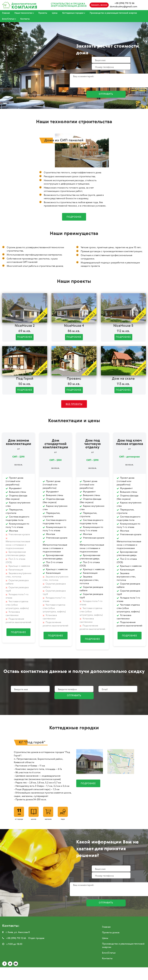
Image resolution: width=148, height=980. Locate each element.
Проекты (43, 13)
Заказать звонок (99, 5)
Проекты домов (111, 933)
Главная (6, 13)
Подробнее (74, 217)
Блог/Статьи (109, 953)
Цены (55, 13)
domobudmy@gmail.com (123, 7)
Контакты (25, 19)
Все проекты (74, 404)
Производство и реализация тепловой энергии (113, 13)
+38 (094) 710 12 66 (124, 3)
